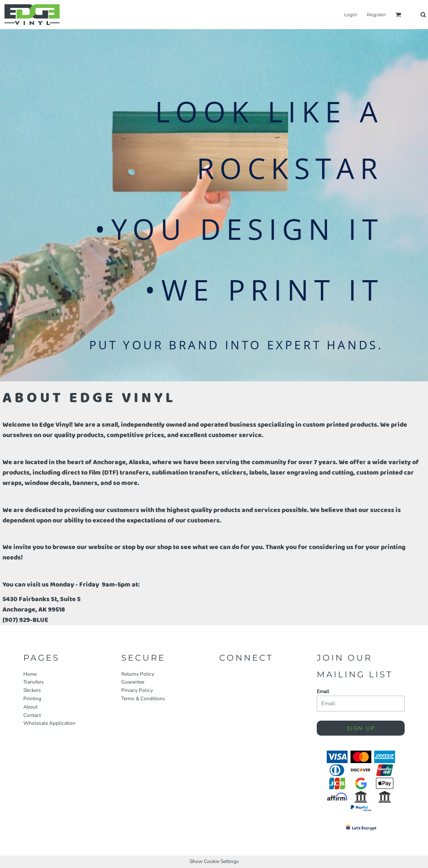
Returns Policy (138, 674)
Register (376, 15)
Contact (32, 715)
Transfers (34, 682)
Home (30, 674)
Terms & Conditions (143, 699)
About (30, 707)
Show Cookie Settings (214, 861)
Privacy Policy (137, 690)
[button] (398, 15)
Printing (32, 699)
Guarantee (133, 682)
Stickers (32, 690)
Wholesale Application (49, 723)
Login (351, 15)
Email (323, 691)
